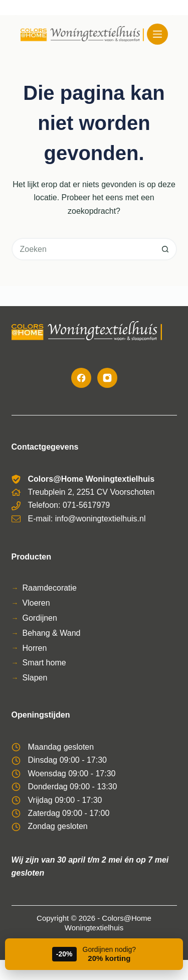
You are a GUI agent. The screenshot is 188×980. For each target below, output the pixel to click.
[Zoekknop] (166, 249)
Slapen (35, 678)
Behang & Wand (52, 633)
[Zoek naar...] (83, 249)
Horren (35, 648)
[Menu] (157, 34)
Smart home (44, 663)
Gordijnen (40, 618)
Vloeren (36, 603)
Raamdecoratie (50, 588)
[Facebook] (81, 378)
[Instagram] (107, 378)
